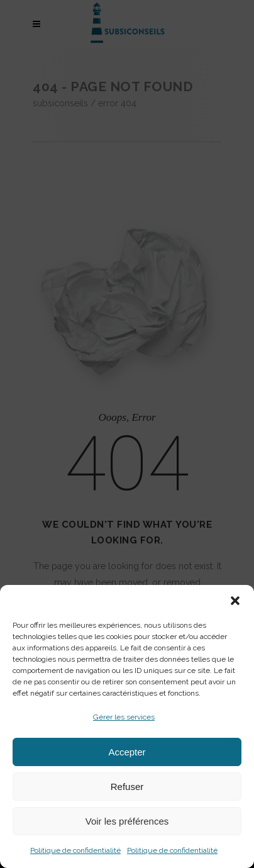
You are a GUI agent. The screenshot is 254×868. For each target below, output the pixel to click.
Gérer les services (124, 717)
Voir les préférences (127, 821)
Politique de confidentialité (75, 850)
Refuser (127, 787)
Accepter (127, 752)
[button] (235, 601)
